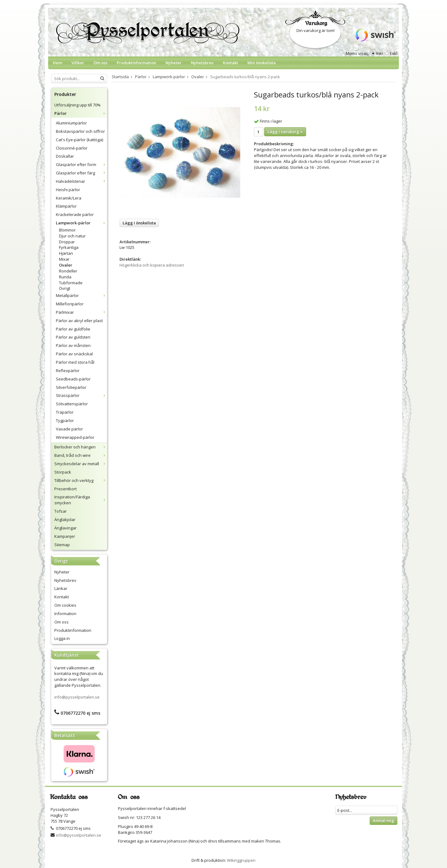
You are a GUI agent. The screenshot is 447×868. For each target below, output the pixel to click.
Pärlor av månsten (73, 345)
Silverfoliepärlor (71, 387)
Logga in (62, 638)
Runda (65, 277)
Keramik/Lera (69, 198)
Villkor (78, 63)
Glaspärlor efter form (81, 164)
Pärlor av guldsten (73, 337)
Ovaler (66, 265)
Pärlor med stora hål (75, 362)
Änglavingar (65, 528)
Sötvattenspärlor (72, 404)
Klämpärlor (66, 206)
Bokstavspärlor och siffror (80, 131)
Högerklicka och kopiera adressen (152, 265)
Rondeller (68, 271)
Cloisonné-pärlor (72, 148)
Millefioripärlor (70, 304)
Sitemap (62, 545)
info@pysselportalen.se (77, 697)
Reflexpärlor (68, 371)
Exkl (394, 53)
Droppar (67, 242)
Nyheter (174, 63)
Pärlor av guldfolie (73, 329)
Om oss (100, 63)
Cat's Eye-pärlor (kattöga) (79, 140)
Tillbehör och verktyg (81, 480)
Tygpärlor (65, 421)
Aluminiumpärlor (71, 123)
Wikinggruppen (241, 860)
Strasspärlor (81, 395)
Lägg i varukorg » (285, 132)
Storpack (63, 472)
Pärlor (81, 113)
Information (65, 614)
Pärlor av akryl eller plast (79, 321)
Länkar (61, 588)
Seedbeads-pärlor (73, 379)
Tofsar (61, 511)
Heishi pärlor (68, 190)
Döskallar (65, 156)
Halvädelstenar (81, 181)
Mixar (64, 259)
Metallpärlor (81, 295)
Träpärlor (65, 412)
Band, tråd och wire (81, 455)
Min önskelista (262, 63)
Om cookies (65, 605)
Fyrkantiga (69, 247)
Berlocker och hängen (81, 447)
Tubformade (71, 283)
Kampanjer (65, 536)
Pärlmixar (81, 312)
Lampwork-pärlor (81, 223)
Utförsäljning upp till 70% (77, 105)
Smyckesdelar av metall (81, 464)
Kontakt (230, 63)
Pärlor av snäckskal (74, 354)
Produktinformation (136, 63)
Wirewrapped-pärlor (75, 437)
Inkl (379, 53)
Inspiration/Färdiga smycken (81, 500)
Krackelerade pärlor (75, 214)
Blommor (67, 230)
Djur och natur (72, 236)
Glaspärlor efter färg (81, 173)
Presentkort (65, 489)
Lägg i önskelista (139, 223)
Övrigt (65, 288)
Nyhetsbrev (202, 63)
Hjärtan (66, 253)
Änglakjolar (65, 519)
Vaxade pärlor (69, 429)
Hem (57, 63)
